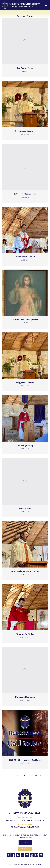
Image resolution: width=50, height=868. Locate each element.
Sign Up (25, 843)
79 (36, 775)
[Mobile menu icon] (46, 5)
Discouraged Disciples (25, 131)
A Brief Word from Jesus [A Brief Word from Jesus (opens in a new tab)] (25, 194)
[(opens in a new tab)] (25, 41)
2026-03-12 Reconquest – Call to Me (25, 760)
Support (25, 849)
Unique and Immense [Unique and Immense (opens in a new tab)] (25, 697)
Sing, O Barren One (25, 383)
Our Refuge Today (25, 446)
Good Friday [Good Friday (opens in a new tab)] (25, 508)
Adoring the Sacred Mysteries (25, 571)
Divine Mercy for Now (25, 257)
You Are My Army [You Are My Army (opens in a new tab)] (25, 68)
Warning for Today (25, 634)
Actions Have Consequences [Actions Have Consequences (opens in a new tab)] (25, 320)
